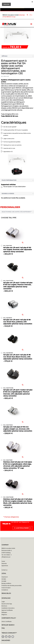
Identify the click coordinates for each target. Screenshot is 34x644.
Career (3, 561)
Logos (3, 602)
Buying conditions (6, 583)
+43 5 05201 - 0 (8, 555)
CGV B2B (4, 581)
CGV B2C (4, 579)
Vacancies (4, 563)
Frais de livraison (6, 588)
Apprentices (5, 566)
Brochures (4, 606)
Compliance (5, 590)
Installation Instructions (8, 608)
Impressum (5, 577)
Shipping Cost (25, 522)
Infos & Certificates (7, 621)
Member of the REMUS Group (14, 16)
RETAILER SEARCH (8, 625)
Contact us (4, 570)
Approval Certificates (7, 610)
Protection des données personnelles (12, 585)
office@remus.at (6, 557)
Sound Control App (7, 604)
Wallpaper (4, 612)
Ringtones (4, 615)
